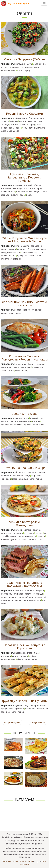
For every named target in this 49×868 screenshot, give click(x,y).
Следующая (38, 722)
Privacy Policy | (26, 861)
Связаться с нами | (11, 861)
